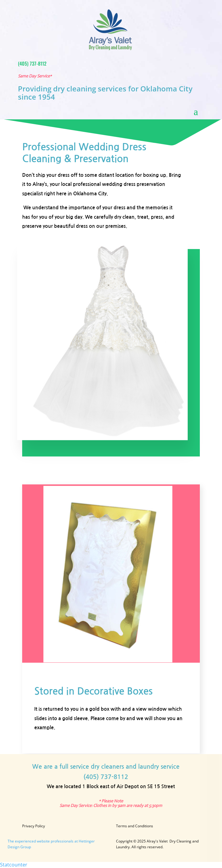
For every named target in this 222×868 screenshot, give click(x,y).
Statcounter (14, 865)
